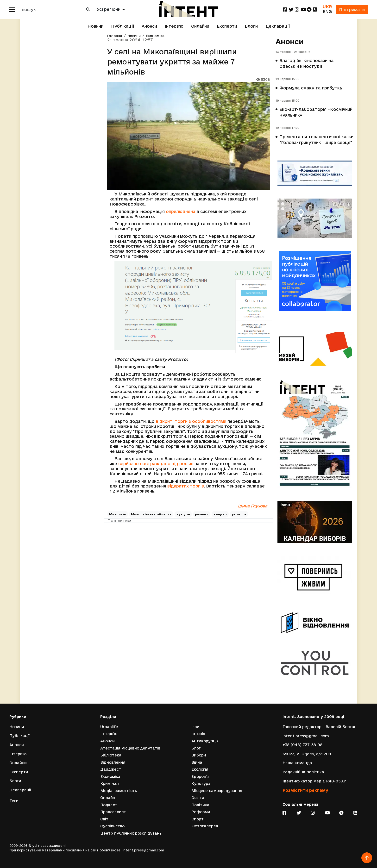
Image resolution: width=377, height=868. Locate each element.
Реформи (201, 812)
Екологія (200, 769)
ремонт (202, 514)
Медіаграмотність (119, 790)
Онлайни (200, 26)
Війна (197, 762)
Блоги (251, 26)
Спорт (198, 819)
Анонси (149, 26)
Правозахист (113, 812)
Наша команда (297, 763)
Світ (104, 819)
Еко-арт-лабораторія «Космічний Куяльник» (316, 112)
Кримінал (110, 783)
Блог (196, 748)
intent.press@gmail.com (306, 735)
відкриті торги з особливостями (191, 421)
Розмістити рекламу (305, 790)
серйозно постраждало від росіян (156, 464)
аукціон (183, 514)
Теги (14, 801)
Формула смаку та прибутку (311, 88)
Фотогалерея (205, 826)
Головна (115, 36)
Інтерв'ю (174, 26)
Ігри (195, 726)
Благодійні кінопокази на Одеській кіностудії (307, 64)
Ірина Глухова (253, 506)
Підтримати (352, 9)
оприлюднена (181, 211)
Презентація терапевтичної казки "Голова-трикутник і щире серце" (316, 140)
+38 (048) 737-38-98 (302, 745)
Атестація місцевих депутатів (130, 748)
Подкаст (109, 805)
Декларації (278, 26)
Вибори (199, 755)
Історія (198, 734)
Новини (95, 26)
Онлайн (108, 798)
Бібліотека (111, 755)
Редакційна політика (303, 772)
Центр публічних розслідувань (131, 833)
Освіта (198, 798)
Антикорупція (205, 741)
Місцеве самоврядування (217, 790)
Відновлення (113, 762)
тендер (220, 514)
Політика (200, 805)
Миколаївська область (151, 514)
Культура (201, 783)
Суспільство (112, 826)
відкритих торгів (186, 486)
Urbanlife (109, 726)
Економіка (155, 36)
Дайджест (111, 769)
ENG (327, 11)
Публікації (123, 26)
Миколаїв (118, 514)
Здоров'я (200, 776)
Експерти (227, 26)
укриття (239, 514)
